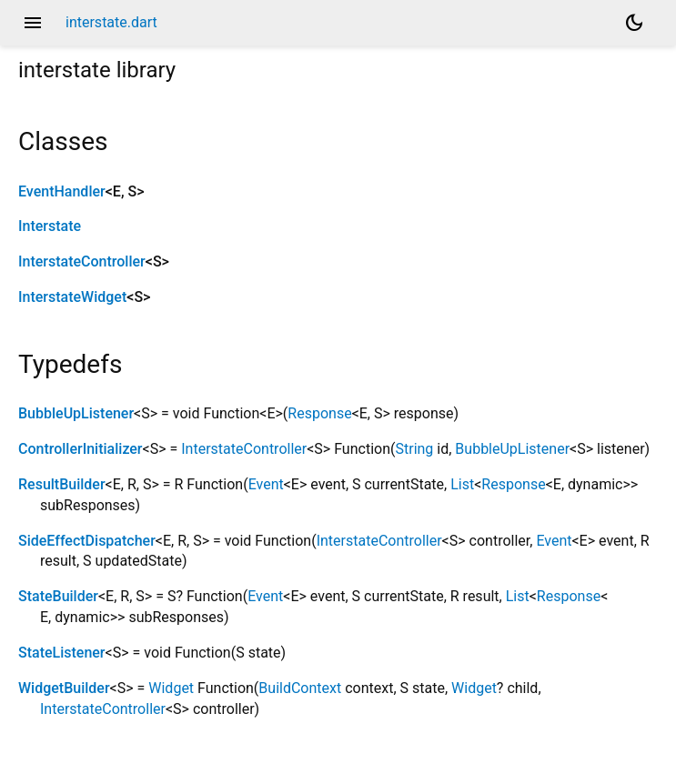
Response (319, 413)
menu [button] (33, 23)
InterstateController (82, 261)
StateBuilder (58, 596)
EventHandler (62, 191)
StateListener (62, 653)
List (462, 484)
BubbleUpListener (76, 413)
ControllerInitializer (81, 449)
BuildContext (300, 688)
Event (266, 484)
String (414, 449)
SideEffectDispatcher (87, 541)
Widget (171, 688)
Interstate (50, 226)
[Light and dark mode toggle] (634, 23)
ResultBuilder (62, 484)
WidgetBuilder (64, 688)
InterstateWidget (72, 297)
